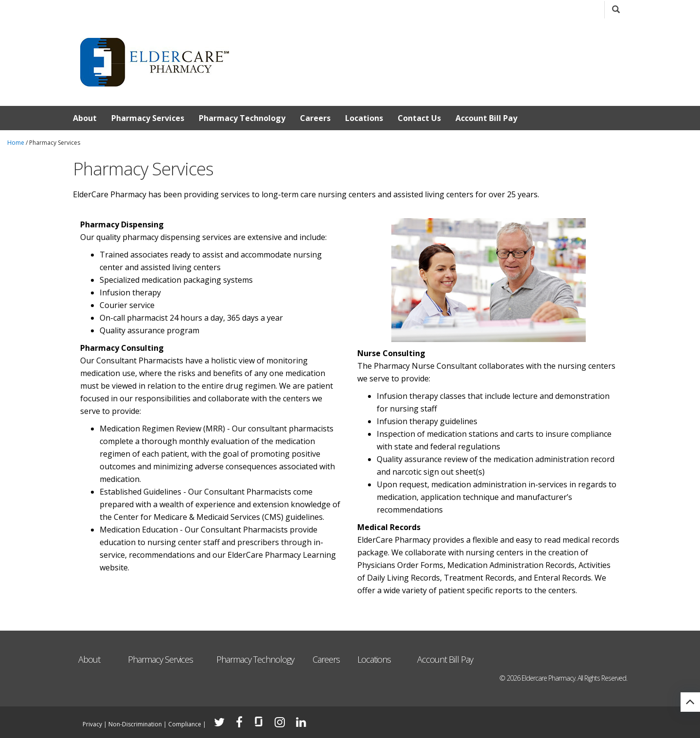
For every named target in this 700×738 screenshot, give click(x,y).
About (85, 118)
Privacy (92, 724)
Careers (315, 118)
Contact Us (419, 118)
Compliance (185, 724)
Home (16, 143)
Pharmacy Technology (242, 118)
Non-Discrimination (135, 724)
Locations (364, 118)
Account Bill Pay (486, 118)
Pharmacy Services (148, 118)
